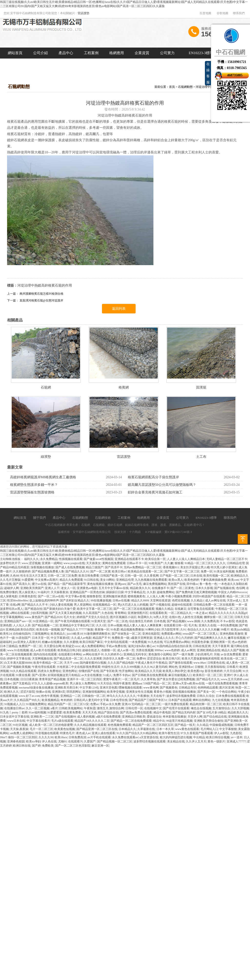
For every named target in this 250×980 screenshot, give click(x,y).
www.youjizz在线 (74, 563)
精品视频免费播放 (132, 630)
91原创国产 (23, 638)
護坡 (154, 525)
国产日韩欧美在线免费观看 (150, 675)
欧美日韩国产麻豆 (91, 642)
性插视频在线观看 (71, 559)
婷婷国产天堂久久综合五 (93, 617)
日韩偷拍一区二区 (94, 696)
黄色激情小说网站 (160, 654)
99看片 (225, 630)
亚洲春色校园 (16, 741)
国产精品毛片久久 (208, 679)
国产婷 (36, 746)
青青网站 (120, 613)
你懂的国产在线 (89, 671)
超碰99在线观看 (182, 605)
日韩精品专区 (188, 688)
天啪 (217, 654)
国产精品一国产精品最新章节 (67, 584)
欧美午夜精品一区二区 (48, 663)
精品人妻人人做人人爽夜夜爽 (143, 625)
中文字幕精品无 (135, 592)
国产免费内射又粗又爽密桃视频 (196, 592)
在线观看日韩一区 (175, 625)
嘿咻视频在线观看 (130, 688)
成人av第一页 (126, 650)
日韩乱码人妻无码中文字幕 (91, 700)
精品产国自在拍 (108, 712)
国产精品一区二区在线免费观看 (131, 721)
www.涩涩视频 (31, 563)
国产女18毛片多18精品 (211, 712)
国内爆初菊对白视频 (93, 663)
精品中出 (159, 721)
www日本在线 (16, 721)
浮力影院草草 (170, 630)
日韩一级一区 (134, 576)
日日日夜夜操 (29, 679)
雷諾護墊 (83, 13)
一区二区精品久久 (180, 613)
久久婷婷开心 (113, 654)
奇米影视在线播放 (174, 717)
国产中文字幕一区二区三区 (182, 571)
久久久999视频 (130, 667)
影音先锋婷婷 (214, 671)
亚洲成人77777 (236, 741)
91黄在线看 (23, 675)
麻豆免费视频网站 (155, 584)
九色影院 (236, 733)
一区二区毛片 (131, 679)
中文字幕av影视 (75, 596)
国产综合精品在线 (215, 717)
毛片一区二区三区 (41, 729)
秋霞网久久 (145, 617)
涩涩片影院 (28, 692)
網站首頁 (15, 53)
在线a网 (15, 605)
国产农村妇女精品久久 (75, 600)
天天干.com (71, 663)
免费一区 (207, 571)
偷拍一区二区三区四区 (23, 737)
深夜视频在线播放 (42, 567)
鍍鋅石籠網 (115, 525)
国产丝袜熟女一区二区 (126, 634)
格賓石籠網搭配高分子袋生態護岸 (153, 477)
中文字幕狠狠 (228, 729)
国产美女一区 (206, 692)
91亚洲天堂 (99, 621)
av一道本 (237, 737)
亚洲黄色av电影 (87, 588)
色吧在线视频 (181, 600)
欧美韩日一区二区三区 (208, 675)
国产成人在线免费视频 (70, 567)
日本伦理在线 (119, 700)
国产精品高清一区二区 (68, 659)
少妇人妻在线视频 (61, 605)
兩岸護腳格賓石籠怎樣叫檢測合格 (41, 294)
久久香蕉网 (151, 576)
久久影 (151, 592)
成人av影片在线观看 (43, 650)
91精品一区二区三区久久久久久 (205, 563)
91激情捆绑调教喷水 (97, 634)
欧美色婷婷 (192, 580)
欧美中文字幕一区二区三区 (95, 609)
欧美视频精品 (50, 700)
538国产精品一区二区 (157, 683)
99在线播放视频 (101, 600)
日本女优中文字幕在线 (15, 717)
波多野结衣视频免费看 (181, 696)
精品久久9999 (140, 600)
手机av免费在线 (116, 646)
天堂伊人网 (195, 717)
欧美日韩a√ (119, 571)
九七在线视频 (221, 700)
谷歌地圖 (222, 13)
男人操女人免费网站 (83, 683)
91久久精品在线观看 (23, 671)
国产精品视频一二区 (45, 625)
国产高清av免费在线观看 (136, 712)
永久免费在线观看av (125, 737)
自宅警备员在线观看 (201, 609)
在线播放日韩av (14, 708)
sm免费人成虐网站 (22, 733)
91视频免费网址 (36, 704)
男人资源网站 (83, 605)
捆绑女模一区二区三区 (219, 617)
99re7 (3, 737)
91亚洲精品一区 (43, 621)
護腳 (172, 525)
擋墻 (146, 525)
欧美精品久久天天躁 (148, 671)
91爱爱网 (28, 580)
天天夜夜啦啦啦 (215, 667)
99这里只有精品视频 (179, 721)
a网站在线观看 (19, 613)
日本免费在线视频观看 (230, 696)
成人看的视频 (86, 717)
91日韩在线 (91, 580)
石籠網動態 (185, 87)
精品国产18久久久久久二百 (92, 721)
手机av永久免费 (110, 704)
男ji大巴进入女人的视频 (133, 605)
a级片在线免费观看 (108, 717)
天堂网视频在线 (42, 659)
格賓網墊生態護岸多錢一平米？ (34, 485)
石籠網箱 (99, 525)
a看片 (54, 708)
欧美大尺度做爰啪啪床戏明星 (201, 659)
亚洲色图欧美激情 (231, 634)
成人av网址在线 (215, 600)
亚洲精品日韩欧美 (134, 717)
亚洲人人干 (52, 588)
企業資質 (142, 53)
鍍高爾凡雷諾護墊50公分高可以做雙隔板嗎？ (162, 485)
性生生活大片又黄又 (33, 576)
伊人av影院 (221, 733)
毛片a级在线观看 (62, 721)
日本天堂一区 (41, 638)
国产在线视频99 (66, 717)
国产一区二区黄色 (182, 588)
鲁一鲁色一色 (208, 584)
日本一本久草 (165, 729)
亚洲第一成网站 (52, 563)
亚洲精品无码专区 (135, 654)
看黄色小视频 (162, 692)
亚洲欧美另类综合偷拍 (209, 721)
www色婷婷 (172, 650)
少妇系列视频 (39, 613)
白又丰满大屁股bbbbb (18, 663)
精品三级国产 (95, 567)
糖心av (151, 646)
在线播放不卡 (160, 588)
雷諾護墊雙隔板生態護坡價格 (32, 492)
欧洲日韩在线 (22, 746)
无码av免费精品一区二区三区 (143, 567)
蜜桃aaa (137, 683)
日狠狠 (199, 667)
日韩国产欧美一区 (112, 576)
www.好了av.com (29, 696)
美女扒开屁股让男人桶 (195, 567)
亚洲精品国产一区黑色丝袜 (87, 592)
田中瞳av (192, 584)
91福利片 (44, 592)
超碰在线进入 (91, 650)
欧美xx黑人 (176, 580)
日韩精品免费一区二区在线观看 (214, 605)
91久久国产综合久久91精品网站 (137, 733)
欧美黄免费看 (72, 712)
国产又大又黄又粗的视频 (65, 613)
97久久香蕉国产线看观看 (197, 733)
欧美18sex (61, 737)
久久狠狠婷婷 (22, 571)
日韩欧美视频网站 (71, 708)
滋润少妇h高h (137, 646)
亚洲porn (120, 584)
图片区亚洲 (227, 688)
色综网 (240, 588)
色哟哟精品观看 (208, 688)
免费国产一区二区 (30, 646)
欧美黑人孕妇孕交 (174, 671)
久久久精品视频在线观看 (90, 725)
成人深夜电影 (9, 596)
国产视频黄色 (169, 688)
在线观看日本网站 (70, 654)
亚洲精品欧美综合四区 (20, 630)
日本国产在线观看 (180, 700)
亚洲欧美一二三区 (42, 717)
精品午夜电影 (162, 712)
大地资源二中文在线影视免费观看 (79, 667)
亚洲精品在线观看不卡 (129, 559)
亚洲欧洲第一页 (220, 642)
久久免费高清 (210, 621)
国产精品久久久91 (77, 571)
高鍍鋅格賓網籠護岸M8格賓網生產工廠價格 (43, 477)
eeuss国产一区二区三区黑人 (200, 634)
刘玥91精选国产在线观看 (209, 596)
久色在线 (107, 613)
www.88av (200, 663)
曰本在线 (196, 576)
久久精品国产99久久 (27, 700)
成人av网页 (188, 650)
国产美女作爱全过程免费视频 (176, 679)
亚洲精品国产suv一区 (18, 621)
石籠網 (46, 387)
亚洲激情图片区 (138, 613)
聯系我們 (239, 13)
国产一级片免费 (183, 654)
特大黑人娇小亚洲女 (224, 567)
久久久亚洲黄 (93, 659)
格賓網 (124, 387)
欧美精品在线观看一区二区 (145, 571)
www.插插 (193, 621)
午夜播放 (143, 696)
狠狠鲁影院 (94, 596)
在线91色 (175, 617)
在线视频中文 (153, 708)
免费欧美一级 (120, 638)
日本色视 (160, 621)
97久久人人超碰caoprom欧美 (50, 683)
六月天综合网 (232, 671)
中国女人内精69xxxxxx (233, 592)
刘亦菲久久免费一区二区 (119, 659)
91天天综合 (105, 683)
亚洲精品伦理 (125, 580)
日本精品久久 (127, 729)
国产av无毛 (135, 584)
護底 (163, 525)
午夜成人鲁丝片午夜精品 (151, 663)
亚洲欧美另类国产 (32, 588)
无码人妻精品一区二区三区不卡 (227, 559)
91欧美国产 (156, 563)
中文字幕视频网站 (12, 617)
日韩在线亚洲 (202, 646)
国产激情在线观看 (180, 663)
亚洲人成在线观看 (103, 733)
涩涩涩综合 (154, 659)
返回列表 (119, 309)
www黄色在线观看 (187, 729)
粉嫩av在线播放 (52, 642)
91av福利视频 (37, 712)
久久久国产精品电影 (121, 663)
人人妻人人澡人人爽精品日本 (186, 559)
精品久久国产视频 (233, 650)
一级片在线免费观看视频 (222, 683)
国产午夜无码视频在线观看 (72, 621)
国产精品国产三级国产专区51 (148, 700)
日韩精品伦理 (236, 563)
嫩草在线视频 (237, 638)
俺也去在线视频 (201, 708)
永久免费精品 (49, 559)
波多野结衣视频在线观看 (150, 741)
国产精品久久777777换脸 (77, 630)
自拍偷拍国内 (22, 634)
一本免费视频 (138, 642)
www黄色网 (151, 688)
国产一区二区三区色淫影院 (73, 746)
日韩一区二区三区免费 (62, 576)
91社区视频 (20, 725)
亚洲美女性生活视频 (139, 692)
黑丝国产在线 (177, 584)
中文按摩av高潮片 (46, 580)
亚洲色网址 (70, 671)
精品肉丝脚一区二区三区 (206, 704)
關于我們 (40, 518)
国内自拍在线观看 (45, 654)
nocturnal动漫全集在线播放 (36, 688)
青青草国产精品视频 (52, 679)
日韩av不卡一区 (137, 563)
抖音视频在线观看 (47, 733)
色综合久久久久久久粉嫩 (203, 630)
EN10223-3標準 (201, 53)
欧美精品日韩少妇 (69, 650)
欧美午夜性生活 (169, 733)
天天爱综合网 (52, 646)
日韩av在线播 (121, 600)
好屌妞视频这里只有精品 (64, 675)
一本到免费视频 (228, 625)
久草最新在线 (146, 729)
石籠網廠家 (58, 525)
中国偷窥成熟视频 (221, 725)
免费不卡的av (122, 675)
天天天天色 (90, 712)
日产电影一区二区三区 (174, 576)
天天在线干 (158, 696)
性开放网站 (126, 671)
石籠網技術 (103, 518)
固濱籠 (201, 387)
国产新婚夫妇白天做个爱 (60, 609)
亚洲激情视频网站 (94, 692)
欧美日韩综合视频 (218, 737)
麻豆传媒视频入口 (180, 675)
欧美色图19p (196, 671)
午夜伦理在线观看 (44, 667)
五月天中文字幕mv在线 (114, 588)
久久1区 (101, 625)
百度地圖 (205, 13)
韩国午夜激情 (122, 683)
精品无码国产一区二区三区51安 (68, 704)
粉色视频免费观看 (120, 725)
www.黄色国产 (34, 617)
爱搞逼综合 (154, 717)
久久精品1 (197, 600)
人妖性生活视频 (192, 617)
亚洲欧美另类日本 (66, 688)
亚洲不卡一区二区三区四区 (84, 679)
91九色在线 (155, 642)
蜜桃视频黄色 (136, 596)
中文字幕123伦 (89, 688)
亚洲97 (228, 675)
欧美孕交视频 (116, 692)
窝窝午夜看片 (112, 679)
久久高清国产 (91, 613)
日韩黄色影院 (28, 596)
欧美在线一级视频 (48, 630)
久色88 (14, 576)
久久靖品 (202, 725)
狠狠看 (179, 563)
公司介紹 (40, 53)
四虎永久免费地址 (50, 671)
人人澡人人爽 (155, 596)
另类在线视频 (145, 650)
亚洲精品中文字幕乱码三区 (77, 625)
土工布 (201, 457)
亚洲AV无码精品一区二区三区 (141, 704)
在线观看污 (75, 741)
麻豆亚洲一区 (100, 746)
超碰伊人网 (11, 588)
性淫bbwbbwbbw (18, 600)
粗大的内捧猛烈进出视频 (176, 737)
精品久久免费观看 (71, 580)
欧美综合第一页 (155, 559)
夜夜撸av (6, 683)
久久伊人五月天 (196, 741)
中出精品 (199, 737)
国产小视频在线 (160, 605)
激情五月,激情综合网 (110, 708)
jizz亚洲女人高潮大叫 (27, 642)
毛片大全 (69, 617)
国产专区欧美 (109, 671)
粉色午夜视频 (50, 696)
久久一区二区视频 (38, 708)
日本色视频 (11, 679)
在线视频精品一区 (104, 605)
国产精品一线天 (185, 725)
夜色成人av (83, 733)
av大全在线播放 (92, 675)
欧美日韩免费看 (89, 576)
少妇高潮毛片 (204, 654)
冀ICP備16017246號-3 (178, 532)
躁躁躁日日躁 (115, 592)
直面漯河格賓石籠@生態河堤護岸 (41, 300)
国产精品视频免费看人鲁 (48, 571)
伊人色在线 (49, 741)
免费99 (141, 659)
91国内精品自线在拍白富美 (174, 646)
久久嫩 (169, 563)
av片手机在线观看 (99, 737)
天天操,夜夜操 (19, 729)
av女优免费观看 (231, 654)
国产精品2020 (53, 617)
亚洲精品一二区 (70, 696)
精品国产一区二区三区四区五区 (153, 725)
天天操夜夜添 (60, 592)
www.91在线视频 (18, 650)
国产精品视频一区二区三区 (115, 741)
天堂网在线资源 (160, 600)
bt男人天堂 (161, 617)
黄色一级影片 (216, 741)
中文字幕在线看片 (38, 721)
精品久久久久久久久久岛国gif (228, 613)
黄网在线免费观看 (114, 563)
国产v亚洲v (39, 675)
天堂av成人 (234, 600)
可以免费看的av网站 (177, 642)
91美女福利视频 (224, 571)
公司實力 (167, 53)
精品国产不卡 (101, 638)
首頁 (172, 87)
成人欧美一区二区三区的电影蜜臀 (51, 725)
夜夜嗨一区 (102, 630)
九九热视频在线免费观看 (151, 580)
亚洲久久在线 (207, 625)
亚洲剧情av (186, 667)
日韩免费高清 (77, 737)
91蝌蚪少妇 (153, 630)
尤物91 (62, 741)
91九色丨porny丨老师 (14, 712)
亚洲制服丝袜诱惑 (115, 596)
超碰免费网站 (166, 592)
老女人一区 (68, 588)
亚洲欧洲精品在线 (209, 650)
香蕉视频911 (171, 567)
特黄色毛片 (67, 733)
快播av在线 (43, 692)
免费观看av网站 (171, 634)
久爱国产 (90, 741)
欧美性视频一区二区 (217, 576)
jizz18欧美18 (75, 634)
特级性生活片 (111, 667)
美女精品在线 (176, 741)
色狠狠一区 (109, 650)
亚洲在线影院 (151, 634)
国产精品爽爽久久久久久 (210, 638)
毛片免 (193, 625)
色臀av (95, 704)
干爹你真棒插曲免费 (213, 580)
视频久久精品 (164, 609)
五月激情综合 (221, 708)
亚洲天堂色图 (109, 688)
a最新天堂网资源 (141, 638)
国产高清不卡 (114, 567)
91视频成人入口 (14, 704)
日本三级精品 (9, 646)
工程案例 (91, 53)
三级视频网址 (41, 634)
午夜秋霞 (90, 708)
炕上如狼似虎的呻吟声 (44, 600)
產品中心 (66, 53)
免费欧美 (48, 746)
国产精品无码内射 (184, 712)
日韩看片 (232, 667)
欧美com (234, 580)
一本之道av (200, 613)
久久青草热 (148, 679)
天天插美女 (93, 563)
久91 (183, 630)
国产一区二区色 (118, 621)
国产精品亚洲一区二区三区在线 (97, 729)
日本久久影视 (204, 588)
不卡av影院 (227, 621)
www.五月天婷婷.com (235, 679)
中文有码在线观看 (116, 642)
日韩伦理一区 (134, 708)
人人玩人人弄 (22, 625)
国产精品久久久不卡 (35, 605)
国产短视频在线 (224, 588)
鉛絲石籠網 (132, 525)
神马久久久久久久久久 (121, 696)
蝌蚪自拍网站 (202, 700)
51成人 (107, 675)
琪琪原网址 (74, 692)
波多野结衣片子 (10, 563)
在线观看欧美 (158, 613)
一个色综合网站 (226, 692)
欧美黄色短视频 (65, 729)
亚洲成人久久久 (164, 638)
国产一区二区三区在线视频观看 (134, 609)
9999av (159, 650)
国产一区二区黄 (100, 571)
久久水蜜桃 (71, 642)
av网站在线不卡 (93, 654)
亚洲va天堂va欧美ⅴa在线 (188, 683)
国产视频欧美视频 (19, 667)
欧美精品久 (58, 634)
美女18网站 (107, 580)
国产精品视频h (176, 621)
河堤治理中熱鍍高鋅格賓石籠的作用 (45, 285)
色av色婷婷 (239, 642)
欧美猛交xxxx (71, 646)
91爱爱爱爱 (55, 712)
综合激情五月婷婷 (141, 621)
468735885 (235, 75)
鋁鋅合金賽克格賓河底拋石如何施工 (155, 492)
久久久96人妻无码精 (154, 667)
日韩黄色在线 (216, 663)
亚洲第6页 (59, 692)
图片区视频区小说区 (123, 617)
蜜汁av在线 (39, 584)
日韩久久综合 (206, 696)
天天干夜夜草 (221, 646)
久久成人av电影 (81, 638)
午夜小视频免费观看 (179, 596)
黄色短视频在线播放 (100, 584)
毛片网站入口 (209, 729)
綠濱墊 (46, 457)
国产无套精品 (22, 683)
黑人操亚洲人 (28, 592)
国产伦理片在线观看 (176, 708)
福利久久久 (31, 559)
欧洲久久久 (11, 692)
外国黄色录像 (200, 642)
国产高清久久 (22, 584)
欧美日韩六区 (171, 659)
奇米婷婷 (66, 700)
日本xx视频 (115, 625)
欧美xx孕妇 (33, 741)
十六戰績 (135, 532)
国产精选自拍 (33, 609)
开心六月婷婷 (184, 638)
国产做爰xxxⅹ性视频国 (98, 559)
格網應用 (117, 53)
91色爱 (115, 630)
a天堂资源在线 (149, 737)
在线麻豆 (180, 609)
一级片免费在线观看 (175, 704)
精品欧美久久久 (140, 588)
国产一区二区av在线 (51, 596)
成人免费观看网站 (93, 646)
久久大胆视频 (240, 708)
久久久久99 (46, 737)
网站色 (173, 667)
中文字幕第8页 (60, 638)
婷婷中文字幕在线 (19, 659)
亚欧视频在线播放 (184, 692)
